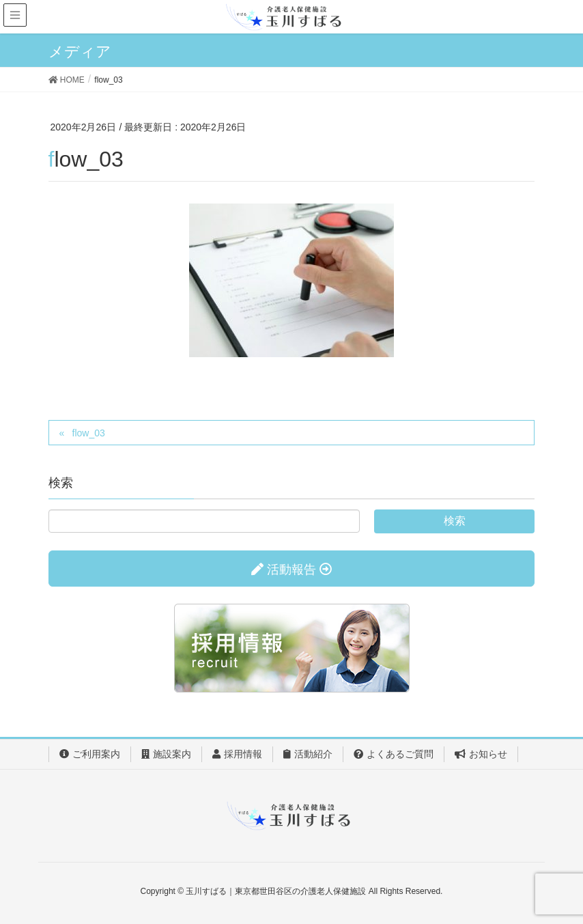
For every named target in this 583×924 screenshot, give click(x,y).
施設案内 (166, 754)
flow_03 (89, 433)
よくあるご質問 (394, 754)
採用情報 (237, 754)
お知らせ (481, 754)
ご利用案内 (90, 754)
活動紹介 (308, 754)
